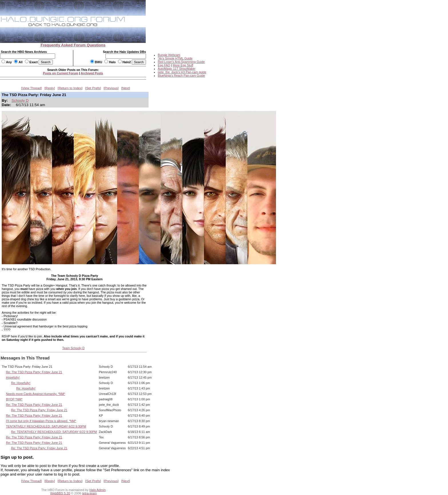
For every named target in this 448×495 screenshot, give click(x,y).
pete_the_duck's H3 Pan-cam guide (182, 72)
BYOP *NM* (14, 399)
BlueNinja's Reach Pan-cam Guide (181, 75)
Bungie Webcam (169, 55)
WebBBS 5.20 (60, 493)
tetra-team (90, 493)
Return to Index (70, 88)
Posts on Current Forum (61, 73)
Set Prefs (93, 88)
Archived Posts (92, 73)
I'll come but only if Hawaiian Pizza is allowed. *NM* (41, 421)
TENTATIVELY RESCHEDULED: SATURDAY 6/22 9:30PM (46, 426)
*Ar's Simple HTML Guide (175, 58)
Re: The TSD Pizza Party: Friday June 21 (34, 372)
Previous (111, 88)
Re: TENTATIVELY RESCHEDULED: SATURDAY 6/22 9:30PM (54, 432)
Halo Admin (98, 490)
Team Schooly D (73, 348)
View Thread (31, 88)
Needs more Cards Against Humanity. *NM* (36, 394)
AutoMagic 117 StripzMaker (177, 69)
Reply (50, 88)
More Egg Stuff (183, 65)
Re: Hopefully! (21, 383)
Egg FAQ (164, 65)
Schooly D (20, 101)
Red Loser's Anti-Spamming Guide (181, 62)
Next (126, 88)
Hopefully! (13, 377)
